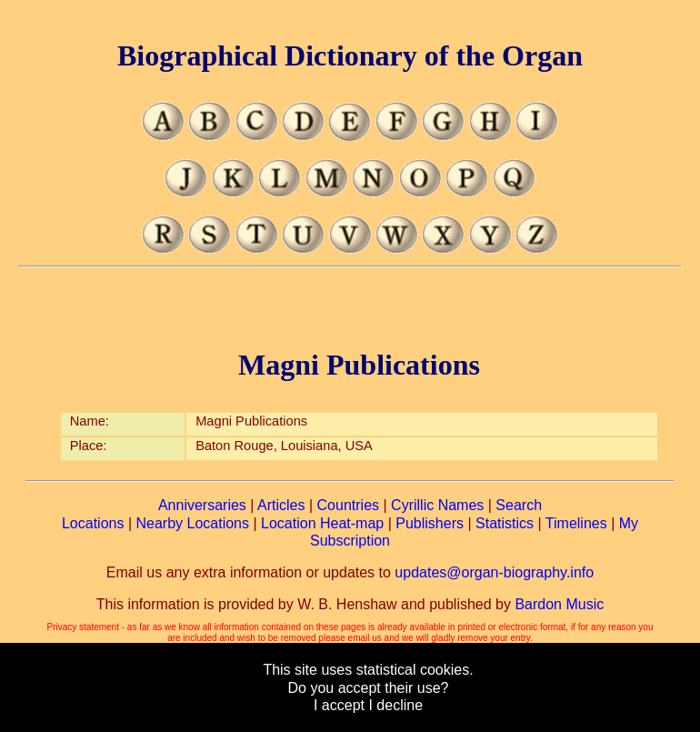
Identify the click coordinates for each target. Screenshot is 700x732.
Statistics (505, 523)
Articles (281, 505)
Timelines (576, 523)
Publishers (430, 523)
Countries (348, 505)
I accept (339, 705)
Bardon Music (559, 604)
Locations (93, 523)
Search (519, 505)
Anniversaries (202, 505)
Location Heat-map (322, 523)
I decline (395, 705)
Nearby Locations (192, 523)
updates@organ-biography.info (494, 572)
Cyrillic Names (437, 505)
